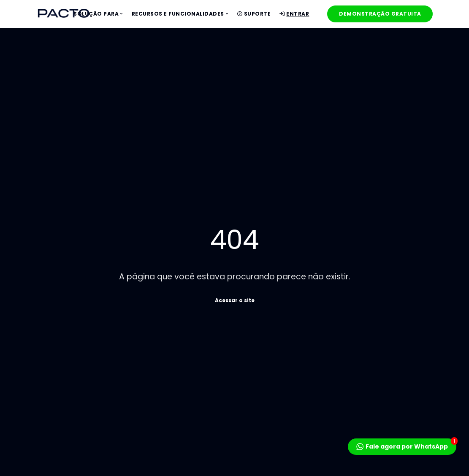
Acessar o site (235, 300)
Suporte (254, 14)
